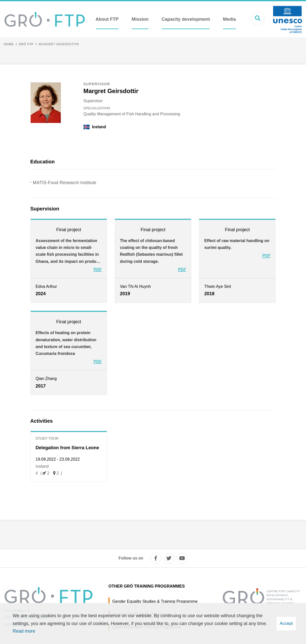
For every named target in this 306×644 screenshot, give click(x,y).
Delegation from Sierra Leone (67, 448)
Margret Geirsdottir (59, 44)
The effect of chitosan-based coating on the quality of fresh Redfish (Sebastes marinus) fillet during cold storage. (151, 251)
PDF (98, 270)
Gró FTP (26, 44)
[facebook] (156, 558)
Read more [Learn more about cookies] (24, 631)
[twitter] (169, 558)
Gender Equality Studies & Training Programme (155, 601)
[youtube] (182, 558)
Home (9, 44)
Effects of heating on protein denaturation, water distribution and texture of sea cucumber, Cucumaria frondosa (66, 343)
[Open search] (258, 18)
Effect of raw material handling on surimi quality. (237, 244)
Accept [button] (286, 623)
